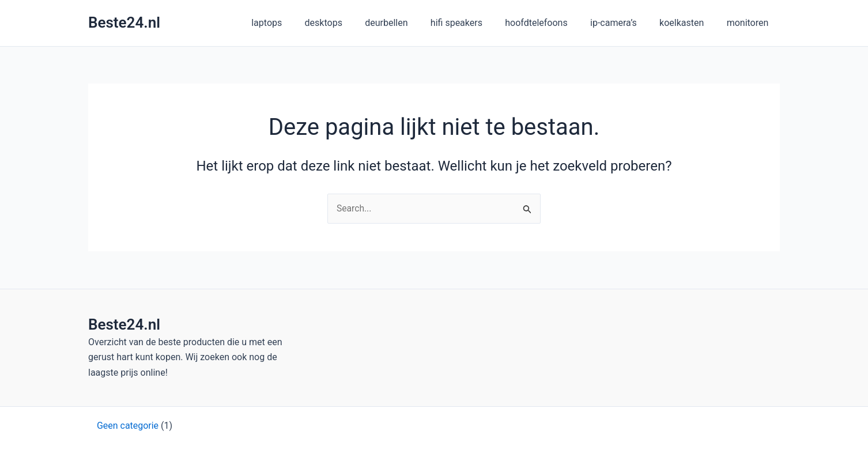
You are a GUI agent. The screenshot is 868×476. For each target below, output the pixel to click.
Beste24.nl (124, 22)
